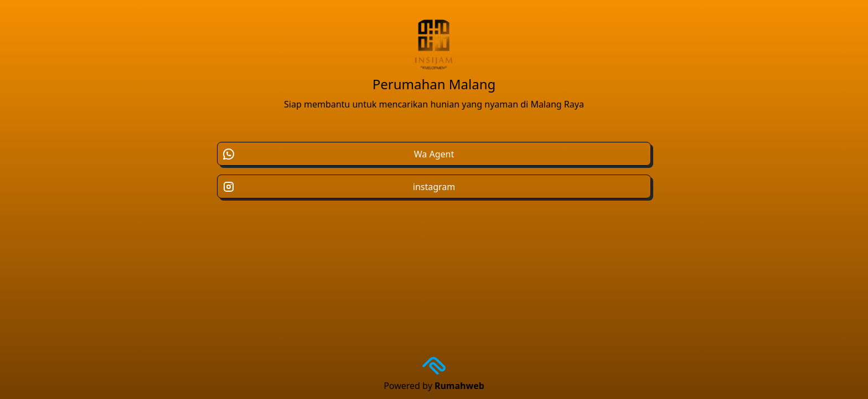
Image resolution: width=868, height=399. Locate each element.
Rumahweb (459, 386)
